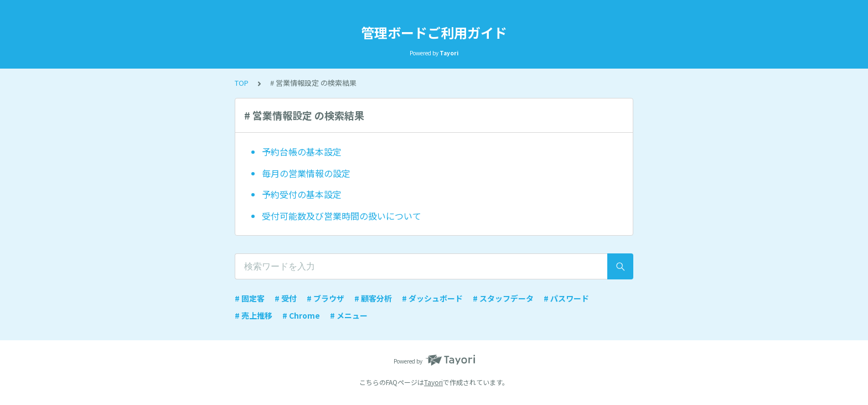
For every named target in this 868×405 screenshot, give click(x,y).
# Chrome (301, 315)
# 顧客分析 (373, 298)
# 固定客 (250, 298)
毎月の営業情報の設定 (306, 173)
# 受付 (286, 298)
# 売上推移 (254, 315)
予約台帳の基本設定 (302, 152)
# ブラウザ (325, 298)
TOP (242, 83)
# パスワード (566, 298)
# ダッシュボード (432, 298)
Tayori (433, 382)
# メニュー (349, 315)
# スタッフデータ (503, 298)
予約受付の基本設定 (302, 194)
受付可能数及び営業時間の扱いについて (342, 216)
